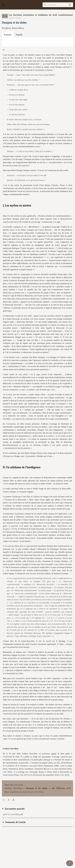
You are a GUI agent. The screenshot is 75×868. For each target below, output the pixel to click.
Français (8, 35)
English (19, 35)
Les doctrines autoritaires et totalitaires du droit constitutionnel (41, 15)
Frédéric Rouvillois (13, 28)
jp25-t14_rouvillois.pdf (13, 814)
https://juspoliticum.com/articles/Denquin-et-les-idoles (24, 792)
